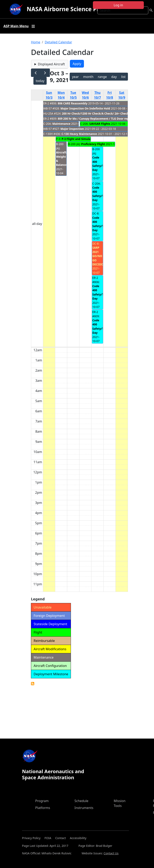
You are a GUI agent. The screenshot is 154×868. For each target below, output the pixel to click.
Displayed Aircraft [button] (51, 64)
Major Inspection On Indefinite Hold (85, 108)
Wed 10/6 (85, 95)
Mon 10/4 (61, 95)
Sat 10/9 (122, 95)
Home (36, 42)
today (40, 81)
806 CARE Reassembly (73, 103)
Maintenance (61, 124)
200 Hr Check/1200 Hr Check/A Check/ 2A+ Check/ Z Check (102, 113)
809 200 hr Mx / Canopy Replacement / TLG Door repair (95, 119)
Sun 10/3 (49, 95)
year (75, 77)
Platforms (43, 808)
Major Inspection (72, 129)
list (123, 77)
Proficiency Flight (93, 144)
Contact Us (111, 853)
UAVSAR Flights (100, 124)
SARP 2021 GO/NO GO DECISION (99, 256)
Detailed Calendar (58, 42)
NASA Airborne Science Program (72, 9)
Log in (118, 5)
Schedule (81, 801)
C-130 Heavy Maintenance (79, 134)
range (102, 77)
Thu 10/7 (97, 95)
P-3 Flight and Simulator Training (84, 139)
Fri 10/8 (110, 95)
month (88, 77)
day (114, 77)
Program (42, 801)
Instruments (84, 808)
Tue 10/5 (73, 95)
